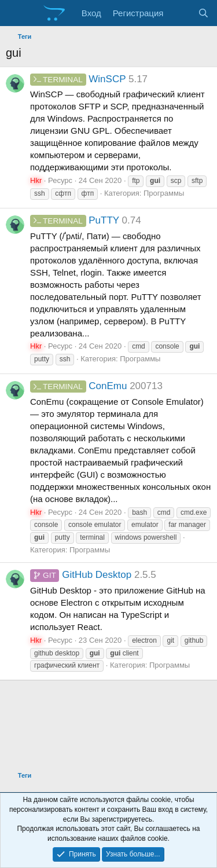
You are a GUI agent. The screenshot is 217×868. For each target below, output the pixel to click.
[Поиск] (203, 13)
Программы (164, 193)
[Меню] (16, 13)
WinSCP (78, 79)
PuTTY (75, 220)
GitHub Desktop (81, 575)
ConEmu (78, 386)
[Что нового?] (180, 13)
